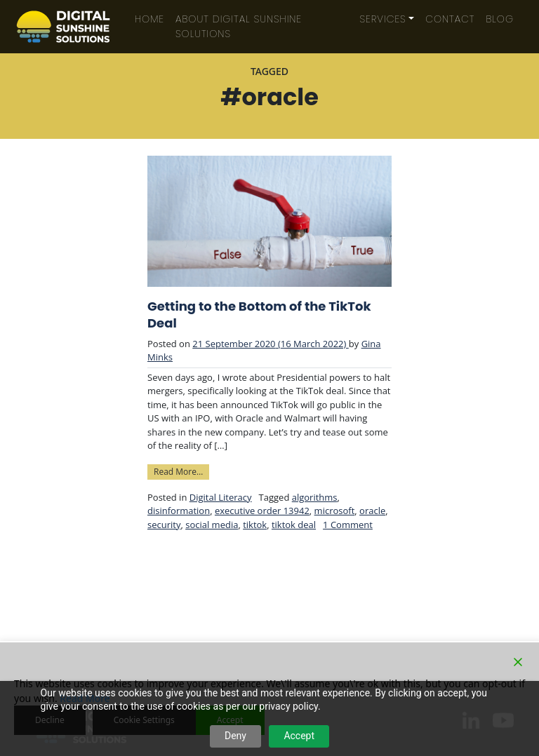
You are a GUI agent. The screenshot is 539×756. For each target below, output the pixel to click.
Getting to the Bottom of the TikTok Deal (259, 315)
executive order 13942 (262, 511)
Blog (500, 19)
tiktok (255, 525)
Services (383, 19)
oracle (372, 511)
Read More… (181, 471)
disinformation (179, 511)
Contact (450, 19)
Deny (235, 736)
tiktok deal (294, 525)
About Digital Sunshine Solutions (239, 26)
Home (149, 19)
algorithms (315, 497)
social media (212, 525)
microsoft (335, 511)
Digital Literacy (221, 497)
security (164, 525)
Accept (299, 736)
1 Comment (348, 525)
